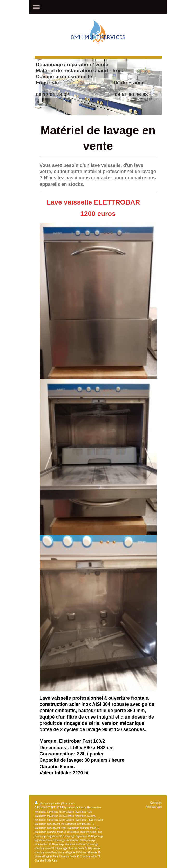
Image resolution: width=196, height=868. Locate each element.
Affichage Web (154, 807)
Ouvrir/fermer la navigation (98, 7)
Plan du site (69, 803)
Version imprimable (48, 803)
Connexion (156, 803)
